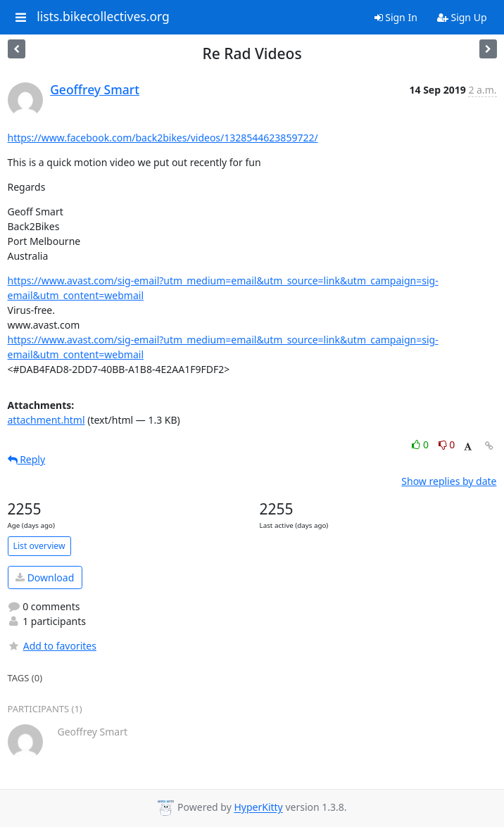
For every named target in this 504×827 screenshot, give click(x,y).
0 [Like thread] (421, 444)
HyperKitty (258, 808)
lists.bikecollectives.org (103, 17)
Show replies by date (449, 481)
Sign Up (462, 17)
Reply (27, 459)
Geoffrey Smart (95, 89)
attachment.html (46, 420)
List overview (39, 546)
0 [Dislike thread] (447, 444)
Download (45, 577)
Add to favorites (52, 646)
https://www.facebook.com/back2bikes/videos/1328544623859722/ (163, 138)
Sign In (396, 17)
